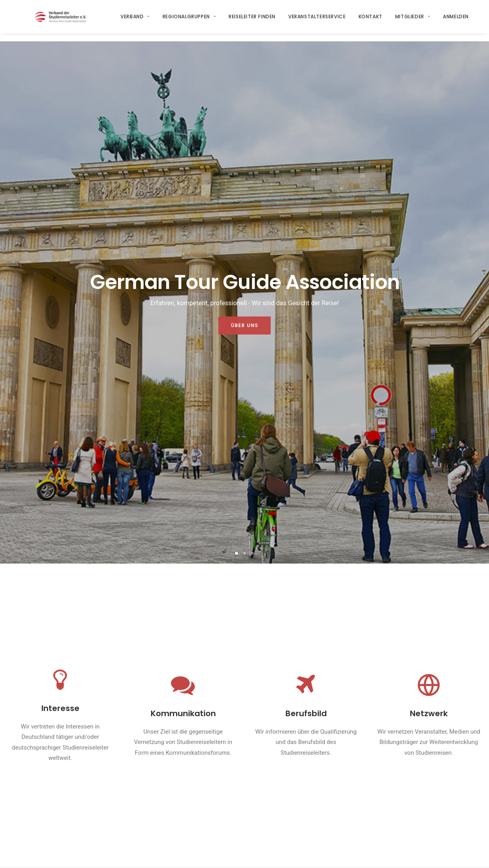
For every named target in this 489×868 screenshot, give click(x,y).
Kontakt (371, 20)
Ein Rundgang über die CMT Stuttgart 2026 (416, 646)
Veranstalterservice (317, 20)
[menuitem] (138, 21)
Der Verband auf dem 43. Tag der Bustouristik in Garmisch (165, 646)
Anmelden (456, 20)
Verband (136, 20)
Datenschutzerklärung (188, 854)
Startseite (147, 793)
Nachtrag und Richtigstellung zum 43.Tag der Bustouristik (418, 539)
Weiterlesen (133, 590)
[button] (53, 546)
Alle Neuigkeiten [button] (244, 715)
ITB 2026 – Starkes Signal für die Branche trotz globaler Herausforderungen (166, 543)
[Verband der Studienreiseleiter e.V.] (63, 21)
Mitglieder (413, 20)
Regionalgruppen (189, 20)
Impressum (140, 854)
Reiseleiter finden (252, 20)
